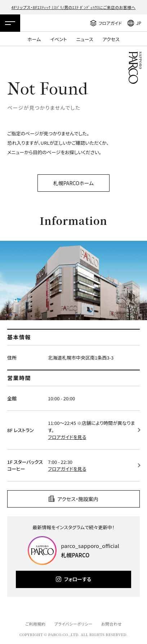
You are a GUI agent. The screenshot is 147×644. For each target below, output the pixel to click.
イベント (58, 39)
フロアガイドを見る (67, 437)
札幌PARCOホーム (73, 183)
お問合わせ (112, 624)
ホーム (34, 39)
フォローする (78, 579)
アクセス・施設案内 (78, 499)
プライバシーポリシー (73, 624)
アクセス (111, 39)
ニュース (85, 39)
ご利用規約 (35, 624)
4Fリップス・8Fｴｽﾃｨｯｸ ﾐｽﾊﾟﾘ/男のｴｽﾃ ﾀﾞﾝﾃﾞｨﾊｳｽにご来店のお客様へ (74, 7)
